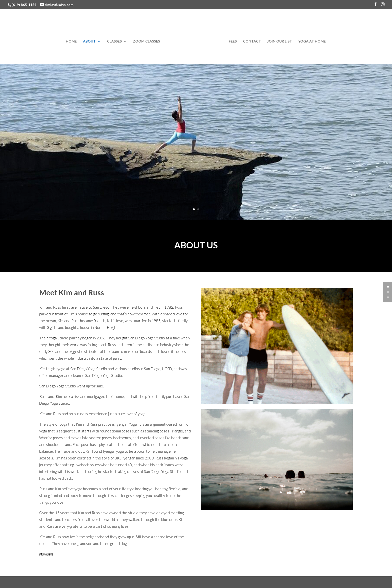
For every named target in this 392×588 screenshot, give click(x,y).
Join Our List (280, 41)
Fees (233, 41)
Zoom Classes (146, 41)
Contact (252, 41)
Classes (114, 41)
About (89, 41)
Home (71, 41)
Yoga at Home (312, 41)
